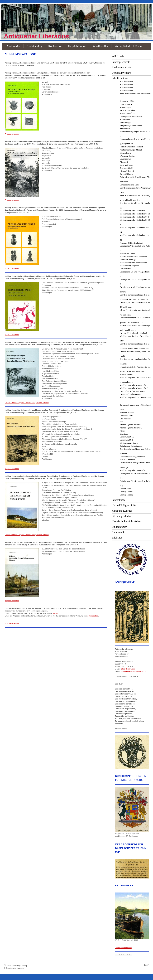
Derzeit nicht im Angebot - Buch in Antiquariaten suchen (27, 403)
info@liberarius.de (128, 669)
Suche (55, 613)
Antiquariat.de (93, 616)
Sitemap (24, 965)
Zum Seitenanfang (12, 623)
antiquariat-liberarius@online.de (133, 671)
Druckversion (12, 965)
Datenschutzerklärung (124, 948)
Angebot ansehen (12, 134)
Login (147, 965)
